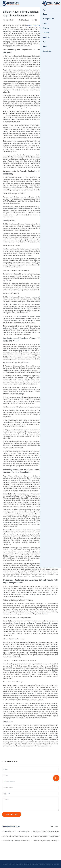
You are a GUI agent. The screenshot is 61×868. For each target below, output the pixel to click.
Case (52, 827)
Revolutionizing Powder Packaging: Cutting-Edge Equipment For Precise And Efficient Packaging (46, 836)
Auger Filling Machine (36, 25)
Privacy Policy (50, 864)
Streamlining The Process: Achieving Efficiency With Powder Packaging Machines (16, 831)
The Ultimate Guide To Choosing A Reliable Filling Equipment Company (16, 836)
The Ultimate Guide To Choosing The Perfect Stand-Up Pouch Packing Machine (46, 832)
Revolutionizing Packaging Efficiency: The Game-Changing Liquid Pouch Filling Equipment (46, 841)
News (57, 827)
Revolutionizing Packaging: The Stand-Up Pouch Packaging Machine (16, 841)
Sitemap (56, 864)
